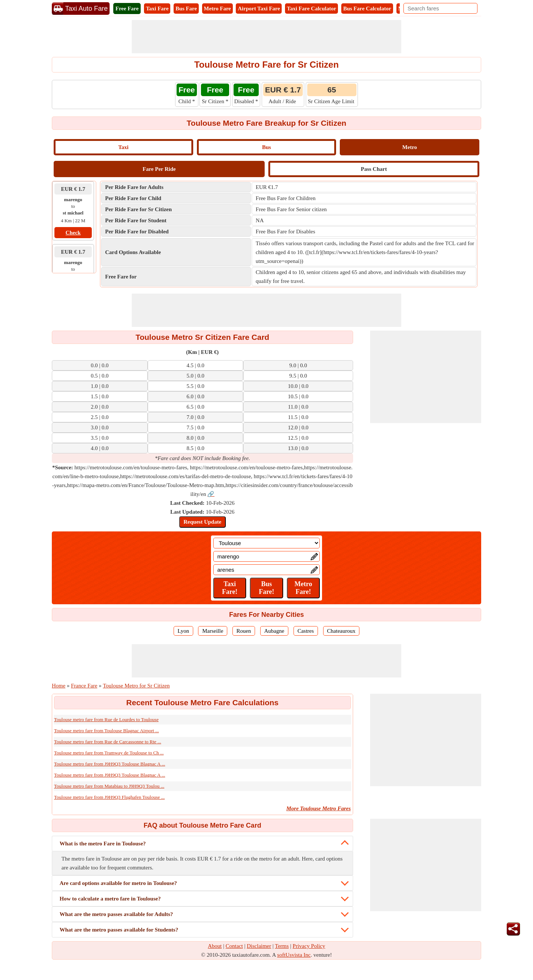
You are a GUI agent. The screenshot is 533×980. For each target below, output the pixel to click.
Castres (306, 631)
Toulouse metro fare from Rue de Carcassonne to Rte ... (108, 742)
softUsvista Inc (294, 955)
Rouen (244, 631)
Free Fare (127, 9)
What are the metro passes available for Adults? (116, 914)
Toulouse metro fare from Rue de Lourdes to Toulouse (106, 719)
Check (73, 233)
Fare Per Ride (159, 169)
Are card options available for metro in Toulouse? (118, 883)
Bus (266, 147)
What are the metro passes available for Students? (119, 930)
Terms (282, 946)
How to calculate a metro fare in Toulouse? (110, 899)
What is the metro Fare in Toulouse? (103, 844)
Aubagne (274, 631)
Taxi (123, 147)
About (215, 946)
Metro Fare (217, 9)
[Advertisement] (266, 37)
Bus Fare (186, 9)
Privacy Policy (309, 946)
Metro (410, 147)
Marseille (213, 631)
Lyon (183, 631)
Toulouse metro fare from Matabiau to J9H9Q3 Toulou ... (109, 786)
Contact (234, 946)
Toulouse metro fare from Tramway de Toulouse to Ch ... (109, 753)
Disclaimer (259, 946)
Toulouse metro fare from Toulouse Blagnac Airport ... (106, 731)
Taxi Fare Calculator (311, 9)
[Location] (266, 543)
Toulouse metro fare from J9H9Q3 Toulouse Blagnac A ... (110, 764)
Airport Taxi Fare (259, 9)
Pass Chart (374, 169)
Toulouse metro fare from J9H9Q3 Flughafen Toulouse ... (109, 797)
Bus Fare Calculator (367, 9)
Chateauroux (341, 631)
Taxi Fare (157, 9)
